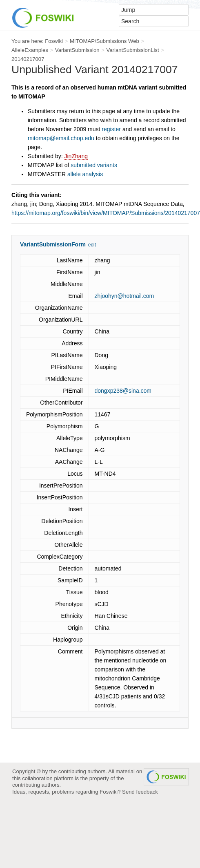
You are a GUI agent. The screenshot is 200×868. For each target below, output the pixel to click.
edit (92, 245)
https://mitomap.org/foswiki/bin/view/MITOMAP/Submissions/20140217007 (106, 213)
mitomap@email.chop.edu (61, 138)
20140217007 (28, 59)
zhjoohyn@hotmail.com (124, 296)
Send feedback (140, 792)
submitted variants (94, 165)
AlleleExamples (30, 50)
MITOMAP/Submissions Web (104, 41)
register (111, 129)
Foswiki (54, 41)
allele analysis (85, 174)
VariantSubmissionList (132, 50)
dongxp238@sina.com (123, 391)
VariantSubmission (77, 50)
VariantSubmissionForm (53, 244)
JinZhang (76, 156)
